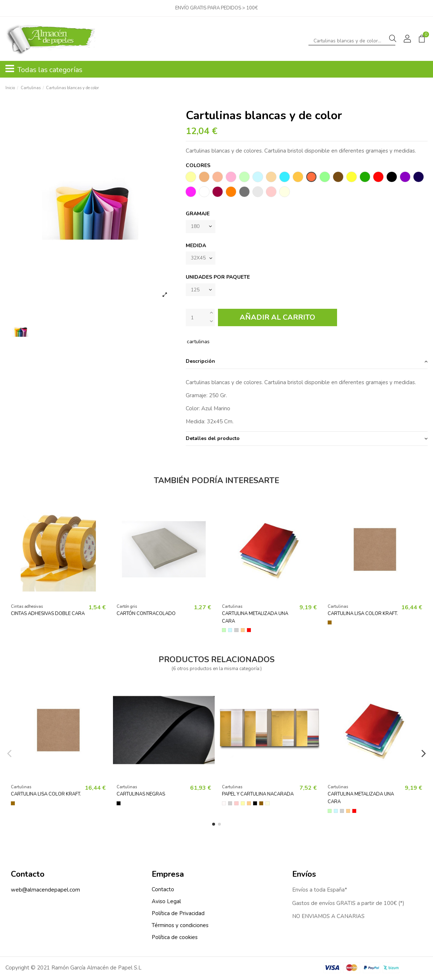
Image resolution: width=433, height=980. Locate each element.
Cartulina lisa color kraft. (363, 615)
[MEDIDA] (201, 259)
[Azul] (230, 632)
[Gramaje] (201, 227)
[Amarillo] (243, 805)
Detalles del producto (307, 440)
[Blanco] (224, 805)
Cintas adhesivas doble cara (48, 615)
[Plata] (236, 632)
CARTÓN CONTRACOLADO (146, 615)
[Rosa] (236, 805)
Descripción (307, 363)
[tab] (307, 363)
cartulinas (198, 343)
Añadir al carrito (278, 319)
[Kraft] (330, 624)
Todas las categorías (44, 69)
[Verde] (224, 632)
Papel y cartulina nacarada (258, 796)
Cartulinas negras (141, 796)
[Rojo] (249, 632)
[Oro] (243, 632)
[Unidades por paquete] (201, 291)
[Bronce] (261, 805)
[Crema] (267, 805)
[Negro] (119, 805)
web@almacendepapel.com (45, 891)
